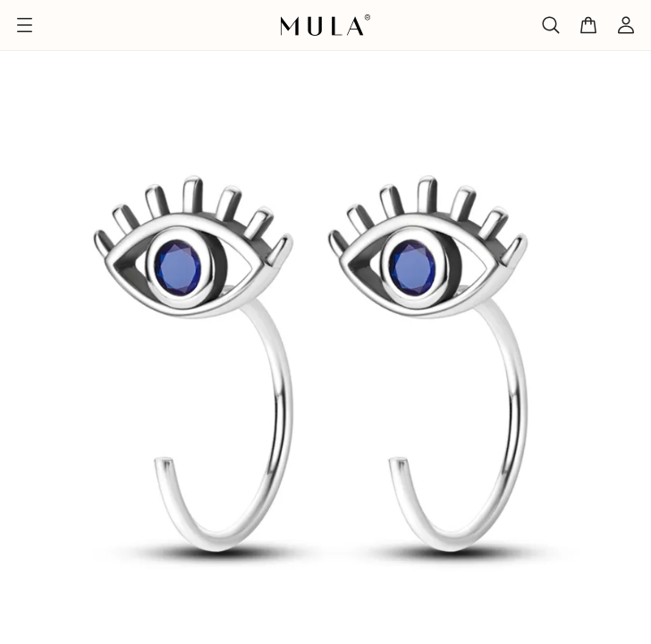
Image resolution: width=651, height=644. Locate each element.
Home (25, 38)
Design (88, 38)
